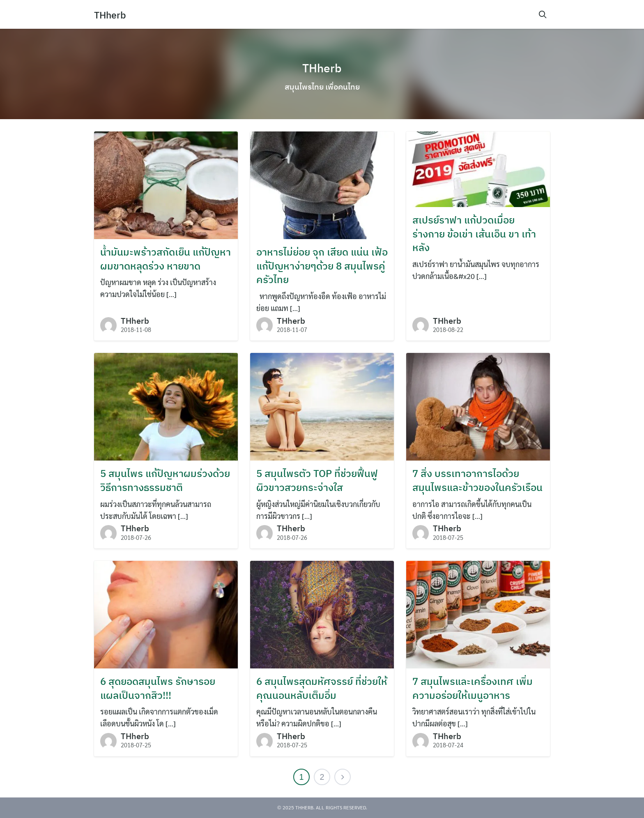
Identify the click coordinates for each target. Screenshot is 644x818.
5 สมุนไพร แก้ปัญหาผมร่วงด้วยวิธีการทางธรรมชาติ (165, 480)
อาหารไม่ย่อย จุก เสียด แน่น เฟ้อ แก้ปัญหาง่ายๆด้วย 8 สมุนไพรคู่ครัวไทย (322, 266)
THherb (111, 15)
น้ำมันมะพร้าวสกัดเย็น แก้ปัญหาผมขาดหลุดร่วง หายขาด (166, 259)
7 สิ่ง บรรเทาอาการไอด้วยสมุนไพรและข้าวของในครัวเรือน (477, 480)
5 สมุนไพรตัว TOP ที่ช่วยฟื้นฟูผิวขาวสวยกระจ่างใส (317, 480)
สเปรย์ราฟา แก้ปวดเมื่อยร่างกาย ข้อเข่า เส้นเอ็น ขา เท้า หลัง (474, 234)
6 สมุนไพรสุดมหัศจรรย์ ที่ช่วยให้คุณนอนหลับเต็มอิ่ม (322, 688)
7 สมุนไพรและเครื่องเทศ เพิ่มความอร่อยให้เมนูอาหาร (473, 688)
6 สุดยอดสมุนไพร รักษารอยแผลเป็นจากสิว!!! (158, 688)
